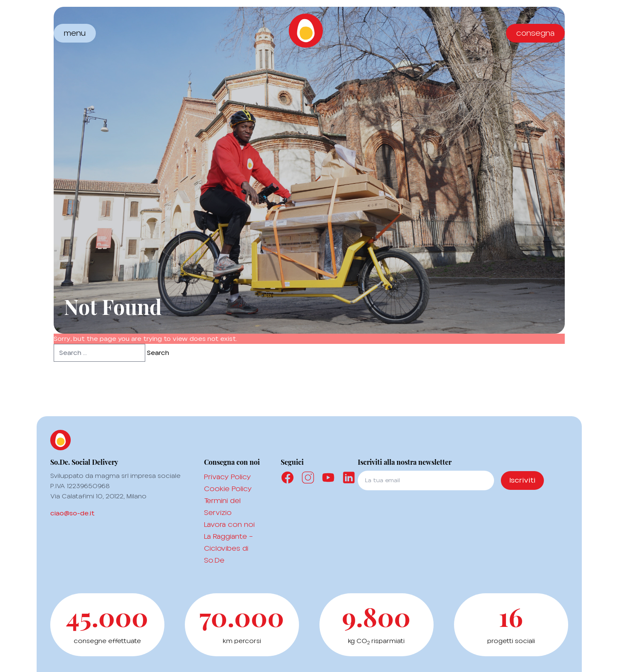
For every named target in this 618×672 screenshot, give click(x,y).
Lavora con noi (229, 524)
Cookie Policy (228, 489)
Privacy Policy (227, 477)
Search (158, 353)
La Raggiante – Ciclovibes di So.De (228, 548)
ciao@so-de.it (72, 513)
